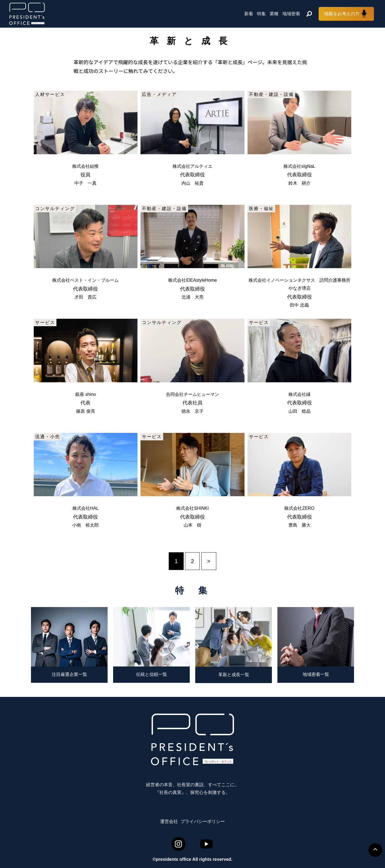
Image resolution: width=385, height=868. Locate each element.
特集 (261, 14)
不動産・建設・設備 (271, 94)
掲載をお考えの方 (342, 14)
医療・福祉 (261, 209)
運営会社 (169, 821)
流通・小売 (48, 437)
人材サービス (50, 94)
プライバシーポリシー (203, 821)
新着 (249, 14)
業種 (274, 14)
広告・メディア (159, 94)
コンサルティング (55, 209)
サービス (45, 322)
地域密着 (291, 14)
